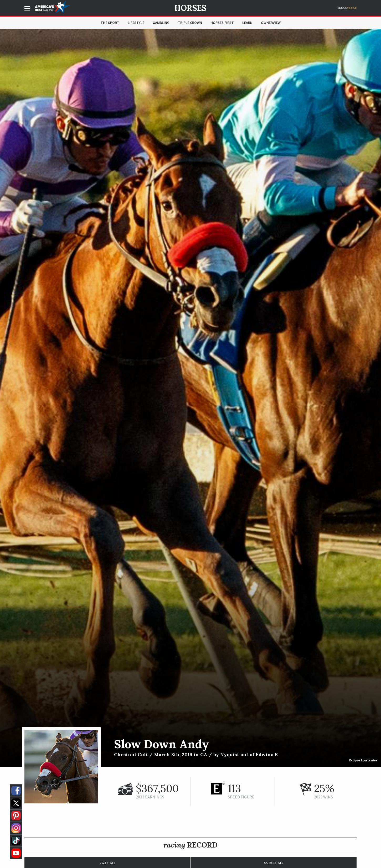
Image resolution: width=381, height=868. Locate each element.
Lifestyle (136, 23)
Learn (247, 23)
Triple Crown (190, 23)
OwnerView (271, 23)
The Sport (110, 23)
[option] (190, 398)
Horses (190, 8)
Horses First (222, 23)
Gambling (161, 23)
